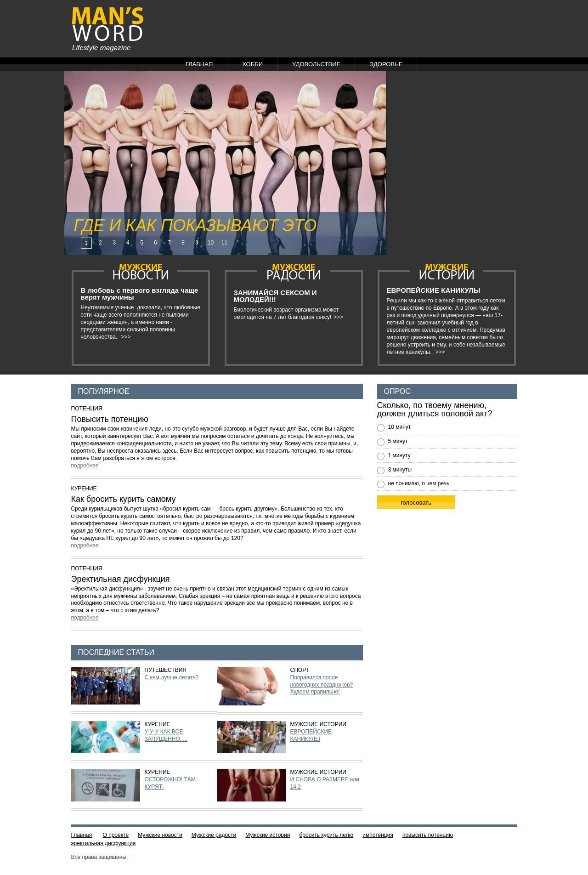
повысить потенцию (428, 835)
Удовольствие (316, 64)
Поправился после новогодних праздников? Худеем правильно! (322, 685)
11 (224, 243)
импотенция (378, 835)
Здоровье (386, 64)
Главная (199, 64)
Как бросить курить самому (124, 499)
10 (211, 243)
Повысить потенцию (110, 419)
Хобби (252, 64)
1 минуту (399, 455)
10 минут (400, 427)
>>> (126, 337)
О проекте (116, 835)
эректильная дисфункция (104, 843)
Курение (84, 489)
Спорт (300, 670)
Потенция (87, 409)
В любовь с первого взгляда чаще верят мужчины (140, 294)
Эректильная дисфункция (121, 579)
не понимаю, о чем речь (419, 483)
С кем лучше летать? (172, 677)
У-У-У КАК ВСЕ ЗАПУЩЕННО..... (166, 735)
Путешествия (166, 670)
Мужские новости (160, 835)
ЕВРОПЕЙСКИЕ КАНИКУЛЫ (434, 290)
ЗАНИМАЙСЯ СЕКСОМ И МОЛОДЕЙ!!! (275, 296)
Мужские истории (318, 724)
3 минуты (400, 470)
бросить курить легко (326, 835)
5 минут (398, 441)
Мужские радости (214, 835)
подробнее (85, 466)
